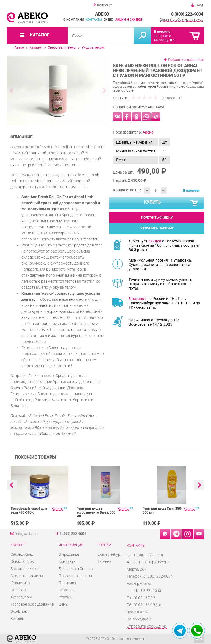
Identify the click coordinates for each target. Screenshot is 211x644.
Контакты (94, 20)
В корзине (162, 32)
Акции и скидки (129, 20)
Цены (63, 604)
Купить (171, 203)
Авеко (19, 47)
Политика (67, 583)
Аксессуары (21, 597)
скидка (155, 241)
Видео (109, 20)
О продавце (69, 554)
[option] (58, 91)
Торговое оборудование (32, 604)
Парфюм (18, 590)
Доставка (138, 299)
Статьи (65, 597)
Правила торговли (75, 576)
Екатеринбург (110, 554)
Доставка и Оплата (76, 569)
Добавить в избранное (186, 60)
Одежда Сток (22, 561)
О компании (74, 20)
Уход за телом (93, 47)
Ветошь (17, 619)
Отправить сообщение (147, 626)
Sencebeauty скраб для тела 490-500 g (29, 510)
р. (173, 40)
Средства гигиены (62, 47)
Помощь (66, 590)
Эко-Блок (19, 611)
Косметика (20, 583)
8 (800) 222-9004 (187, 14)
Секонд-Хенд (22, 554)
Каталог (36, 47)
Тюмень (105, 561)
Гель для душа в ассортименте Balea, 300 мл (96, 512)
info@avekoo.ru (27, 534)
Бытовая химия (25, 569)
